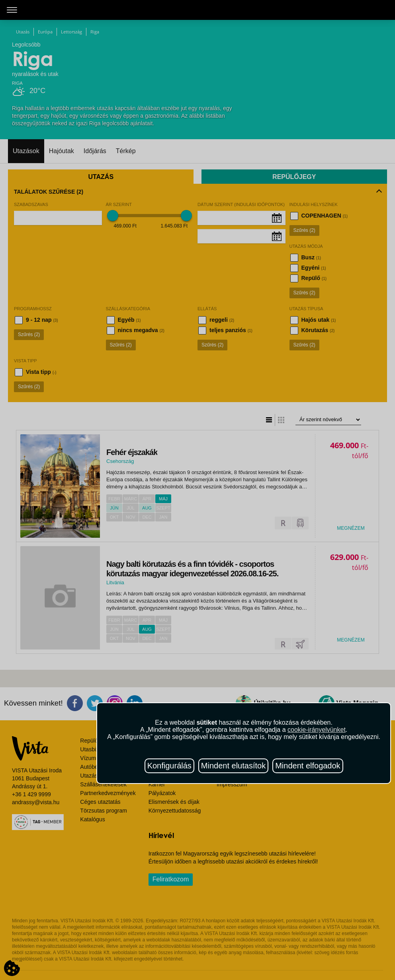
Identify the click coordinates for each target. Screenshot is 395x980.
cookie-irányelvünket (317, 730)
